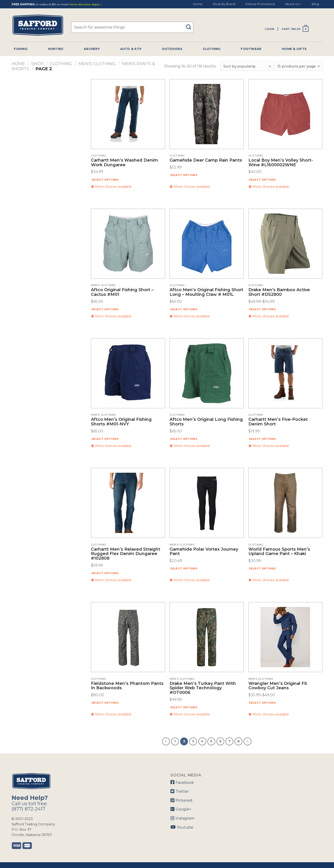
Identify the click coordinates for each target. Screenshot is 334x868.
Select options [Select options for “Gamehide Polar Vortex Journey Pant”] (184, 568)
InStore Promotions (260, 4)
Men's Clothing (97, 64)
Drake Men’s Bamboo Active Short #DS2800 (279, 292)
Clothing (212, 49)
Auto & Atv (131, 49)
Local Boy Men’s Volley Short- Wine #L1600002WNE (281, 163)
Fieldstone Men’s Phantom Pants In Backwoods (127, 686)
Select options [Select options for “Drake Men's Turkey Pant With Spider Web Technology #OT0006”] (184, 707)
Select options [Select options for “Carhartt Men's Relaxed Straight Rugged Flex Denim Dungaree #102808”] (105, 573)
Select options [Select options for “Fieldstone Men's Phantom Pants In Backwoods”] (105, 703)
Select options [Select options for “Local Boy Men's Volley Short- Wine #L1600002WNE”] (262, 180)
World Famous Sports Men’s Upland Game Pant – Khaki (279, 552)
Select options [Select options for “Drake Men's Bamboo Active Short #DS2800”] (262, 309)
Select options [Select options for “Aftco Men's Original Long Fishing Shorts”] (184, 439)
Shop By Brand (224, 4)
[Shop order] (247, 66)
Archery (92, 49)
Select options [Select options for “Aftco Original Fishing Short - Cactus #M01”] (105, 309)
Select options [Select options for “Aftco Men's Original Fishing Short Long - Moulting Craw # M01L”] (184, 309)
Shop (37, 64)
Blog (315, 4)
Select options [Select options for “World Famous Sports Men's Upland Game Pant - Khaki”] (262, 568)
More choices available (111, 187)
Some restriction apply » (85, 5)
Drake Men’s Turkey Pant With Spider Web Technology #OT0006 (203, 688)
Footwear (251, 49)
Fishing (21, 49)
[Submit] (190, 25)
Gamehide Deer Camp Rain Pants (206, 160)
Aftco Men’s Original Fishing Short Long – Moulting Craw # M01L (206, 292)
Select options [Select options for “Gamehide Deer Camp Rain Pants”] (184, 175)
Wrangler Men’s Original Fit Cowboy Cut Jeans (278, 686)
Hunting (56, 49)
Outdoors (172, 49)
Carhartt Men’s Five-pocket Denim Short (278, 422)
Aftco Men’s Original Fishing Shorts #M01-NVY (121, 422)
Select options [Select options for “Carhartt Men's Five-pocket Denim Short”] (262, 439)
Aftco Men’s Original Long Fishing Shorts (206, 422)
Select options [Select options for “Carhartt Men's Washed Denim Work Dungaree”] (105, 180)
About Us (293, 4)
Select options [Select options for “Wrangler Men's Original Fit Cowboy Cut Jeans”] (262, 703)
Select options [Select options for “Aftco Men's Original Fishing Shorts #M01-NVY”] (105, 439)
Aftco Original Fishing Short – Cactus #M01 (122, 292)
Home (198, 4)
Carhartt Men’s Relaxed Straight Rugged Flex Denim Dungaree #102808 (126, 554)
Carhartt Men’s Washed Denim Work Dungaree (124, 163)
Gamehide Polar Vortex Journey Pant (204, 552)
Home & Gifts (294, 49)
